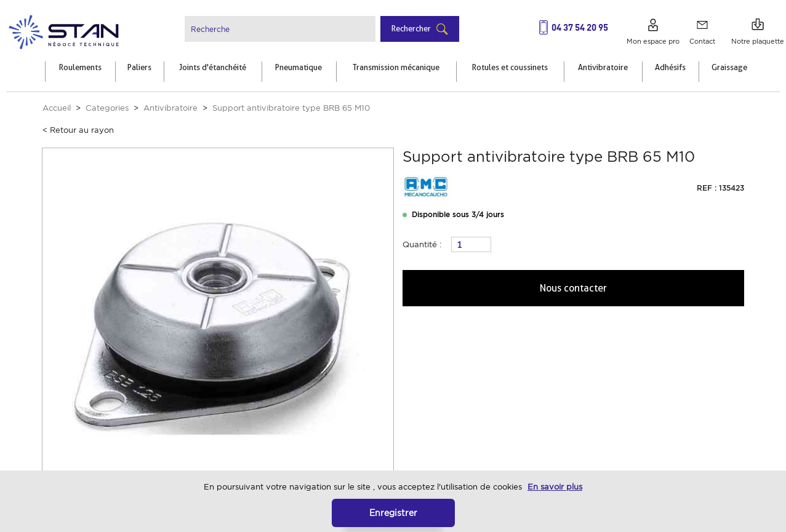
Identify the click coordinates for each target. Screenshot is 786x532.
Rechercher (411, 28)
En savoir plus (555, 487)
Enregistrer (393, 513)
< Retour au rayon (78, 130)
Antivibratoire (170, 108)
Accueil (57, 108)
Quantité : (422, 244)
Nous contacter (573, 288)
